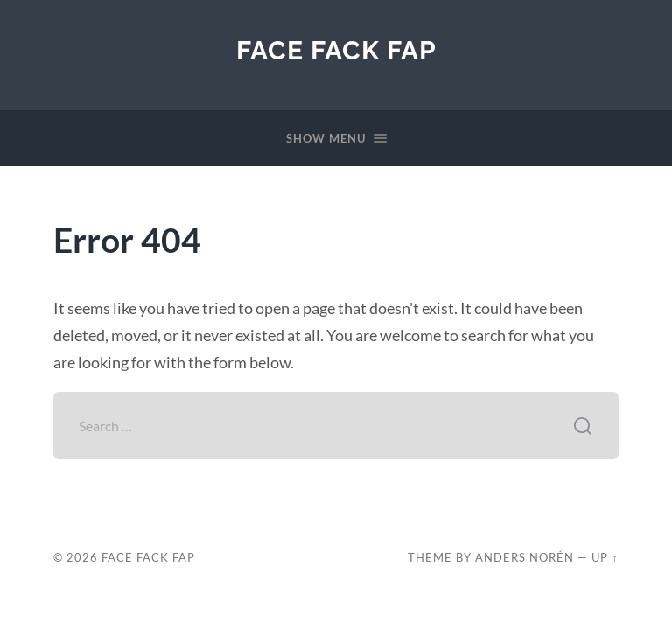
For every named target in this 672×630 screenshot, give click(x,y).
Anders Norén (525, 557)
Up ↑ (605, 557)
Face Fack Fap (336, 50)
